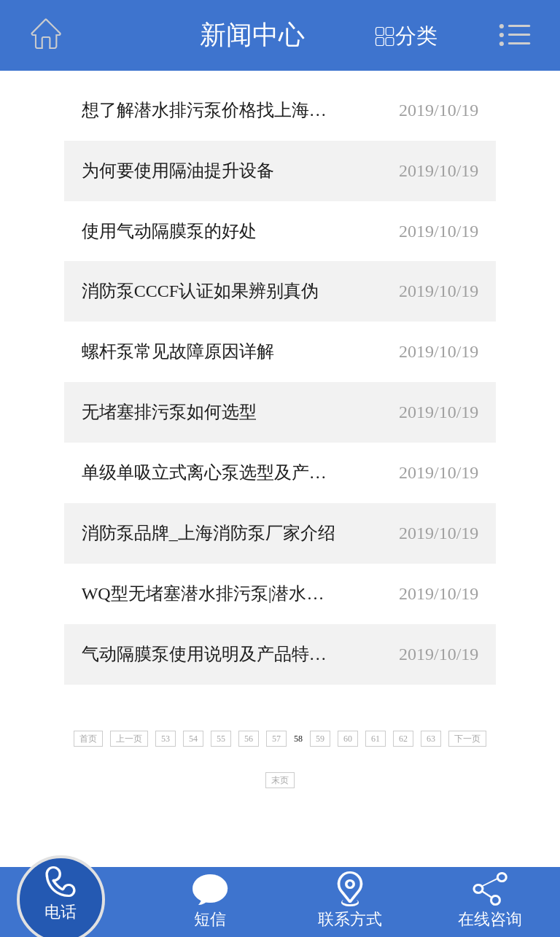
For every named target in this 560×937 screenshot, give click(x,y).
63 (431, 739)
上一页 (129, 739)
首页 (88, 739)
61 (376, 739)
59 (320, 739)
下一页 (467, 739)
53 (166, 739)
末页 (280, 780)
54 (193, 739)
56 (249, 739)
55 (221, 739)
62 (403, 739)
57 (276, 739)
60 (348, 739)
